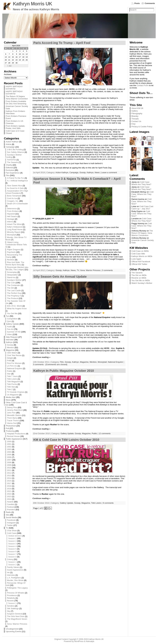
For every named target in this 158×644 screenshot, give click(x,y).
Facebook (11, 520)
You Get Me (12, 313)
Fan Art (10, 329)
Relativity (11, 598)
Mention (10, 347)
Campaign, (74, 172)
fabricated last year (41, 326)
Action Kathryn (12, 142)
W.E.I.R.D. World (14, 306)
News (8, 400)
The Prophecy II (14, 296)
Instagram (11, 523)
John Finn (11, 413)
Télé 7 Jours (12, 376)
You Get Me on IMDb (141, 280)
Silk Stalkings (13, 608)
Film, (62, 362)
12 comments (105, 433)
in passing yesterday (55, 476)
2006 (9, 457)
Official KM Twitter (139, 264)
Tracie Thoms (13, 421)
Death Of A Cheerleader (17, 204)
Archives (8, 74)
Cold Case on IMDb (140, 251)
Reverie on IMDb (139, 278)
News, (74, 270)
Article (8, 144)
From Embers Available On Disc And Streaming (16, 102)
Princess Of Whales (16, 593)
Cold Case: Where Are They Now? (141, 183)
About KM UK (137, 108)
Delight (10, 358)
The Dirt (10, 288)
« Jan (9, 66)
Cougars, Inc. (13, 201)
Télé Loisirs (12, 379)
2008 (9, 462)
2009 (9, 465)
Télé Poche (12, 384)
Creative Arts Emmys (97, 405)
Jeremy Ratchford (15, 410)
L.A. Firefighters (14, 578)
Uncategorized (12, 629)
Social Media (11, 517)
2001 (9, 444)
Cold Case (12, 533)
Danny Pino (12, 407)
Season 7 (12, 554)
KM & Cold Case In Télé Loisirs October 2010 (66, 440)
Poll (7, 428)
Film (8, 175)
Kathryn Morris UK (32, 4)
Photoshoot (11, 426)
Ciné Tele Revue (14, 355)
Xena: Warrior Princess (17, 624)
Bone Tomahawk (14, 196)
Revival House (13, 436)
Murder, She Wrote (15, 580)
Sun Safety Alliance (15, 152)
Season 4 (12, 546)
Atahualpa (90, 641)
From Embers (13, 211)
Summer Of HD (14, 332)
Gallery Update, (68, 433)
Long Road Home (15, 229)
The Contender (14, 285)
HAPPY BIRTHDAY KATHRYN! (14, 88)
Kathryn (9, 342)
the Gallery (68, 418)
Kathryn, (91, 172)
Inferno (10, 222)
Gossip (10, 345)
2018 (9, 486)
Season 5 (12, 549)
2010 (9, 468)
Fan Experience (13, 173)
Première (11, 510)
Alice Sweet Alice (14, 186)
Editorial (9, 168)
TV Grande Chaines (16, 392)
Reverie (10, 601)
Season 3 (12, 544)
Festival (10, 507)
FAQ (133, 124)
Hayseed (11, 214)
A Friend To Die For (15, 178)
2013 (9, 476)
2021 (9, 491)
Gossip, (83, 172)
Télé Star (11, 387)
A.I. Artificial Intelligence (17, 181)
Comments (150, 3)
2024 (9, 499)
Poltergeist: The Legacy (17, 588)
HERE (72, 89)
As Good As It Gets (15, 188)
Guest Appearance (15, 570)
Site (7, 515)
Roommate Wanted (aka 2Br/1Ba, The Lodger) (17, 268)
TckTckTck (11, 160)
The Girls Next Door (16, 616)
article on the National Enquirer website (55, 342)
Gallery (135, 111)
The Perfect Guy (14, 293)
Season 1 (12, 538)
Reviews (11, 260)
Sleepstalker (12, 275)
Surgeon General (14, 614)
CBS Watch (12, 353)
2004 (9, 452)
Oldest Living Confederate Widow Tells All (16, 245)
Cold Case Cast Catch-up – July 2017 (142, 208)
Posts (137, 3)
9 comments (108, 503)
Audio (9, 327)
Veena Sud (12, 423)
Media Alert (11, 397)
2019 (9, 489)
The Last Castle (14, 290)
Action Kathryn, (62, 172)
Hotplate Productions (16, 434)
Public (10, 371)
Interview (10, 340)
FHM (9, 361)
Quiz (9, 321)
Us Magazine (13, 395)
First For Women (14, 363)
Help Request (12, 337)
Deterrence (12, 209)
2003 (9, 449)
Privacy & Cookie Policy (142, 127)
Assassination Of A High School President (17, 192)
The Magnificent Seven (17, 619)
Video (9, 334)
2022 (9, 494)
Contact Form (143, 85)
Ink (8, 572)
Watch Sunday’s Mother (142, 283)
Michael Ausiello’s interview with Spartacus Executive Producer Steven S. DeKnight (75, 244)
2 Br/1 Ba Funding (15, 150)
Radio (8, 512)
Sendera (11, 606)
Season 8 (12, 557)
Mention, (94, 362)
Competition (12, 319)
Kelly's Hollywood (15, 227)
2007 (9, 460)
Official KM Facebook (141, 262)
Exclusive (10, 170)
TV (7, 528)
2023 (9, 496)
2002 (9, 447)
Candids (11, 504)
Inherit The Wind (14, 224)
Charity (9, 165)
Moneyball (11, 235)
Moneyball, (103, 362)
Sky (9, 611)
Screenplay (12, 272)
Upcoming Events (13, 631)
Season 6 (12, 551)
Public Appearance (14, 439)
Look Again (136, 259)
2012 (9, 473)
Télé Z (10, 389)
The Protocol (13, 298)
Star (9, 374)
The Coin (11, 283)
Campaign (10, 147)
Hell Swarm (12, 216)
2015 (9, 481)
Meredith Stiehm (14, 415)
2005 (9, 455)
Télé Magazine (13, 382)
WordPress (79, 641)
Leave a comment (109, 172)
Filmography (137, 113)
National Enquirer (15, 368)
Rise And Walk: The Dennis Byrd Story (15, 263)
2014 (9, 478)
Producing (10, 431)
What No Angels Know (17, 309)
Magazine (10, 350)
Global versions (15, 536)
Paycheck (11, 252)
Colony (10, 559)
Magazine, (85, 362)
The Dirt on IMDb (139, 275)
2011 (9, 470)
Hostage (11, 219)
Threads (135, 119)
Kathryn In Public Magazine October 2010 (64, 371)
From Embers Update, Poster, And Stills (15, 127)
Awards (10, 502)
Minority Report (14, 232)
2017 (9, 483)
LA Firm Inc (12, 366)
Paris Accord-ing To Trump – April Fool (62, 43)
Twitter (10, 525)
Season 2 (12, 541)
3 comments (107, 270)
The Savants (12, 162)
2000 (9, 441)
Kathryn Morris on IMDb (142, 256)
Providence (12, 595)
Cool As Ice (12, 198)
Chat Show (12, 531)
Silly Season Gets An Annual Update (60, 277)
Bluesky (135, 116)
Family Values (13, 567)
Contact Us (136, 121)
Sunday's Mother (14, 280)
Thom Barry (12, 418)
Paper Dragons (14, 250)
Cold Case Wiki (138, 254)
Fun (7, 316)
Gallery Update (12, 324)
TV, (78, 270)
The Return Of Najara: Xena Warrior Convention (17, 98)
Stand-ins (11, 277)
